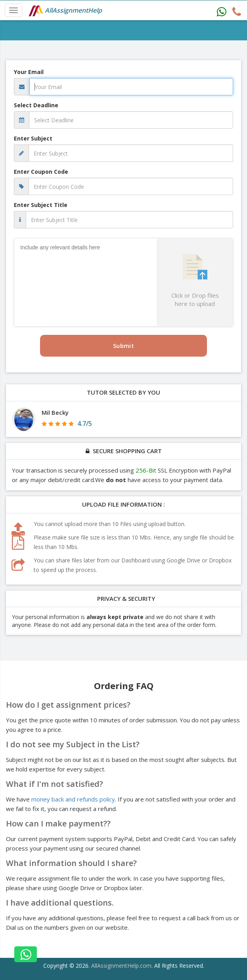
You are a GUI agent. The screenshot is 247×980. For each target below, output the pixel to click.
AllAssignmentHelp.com (121, 966)
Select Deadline (36, 105)
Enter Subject (33, 138)
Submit (123, 346)
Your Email (29, 72)
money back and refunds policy (73, 799)
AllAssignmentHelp (65, 11)
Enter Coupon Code (41, 172)
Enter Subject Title (41, 205)
